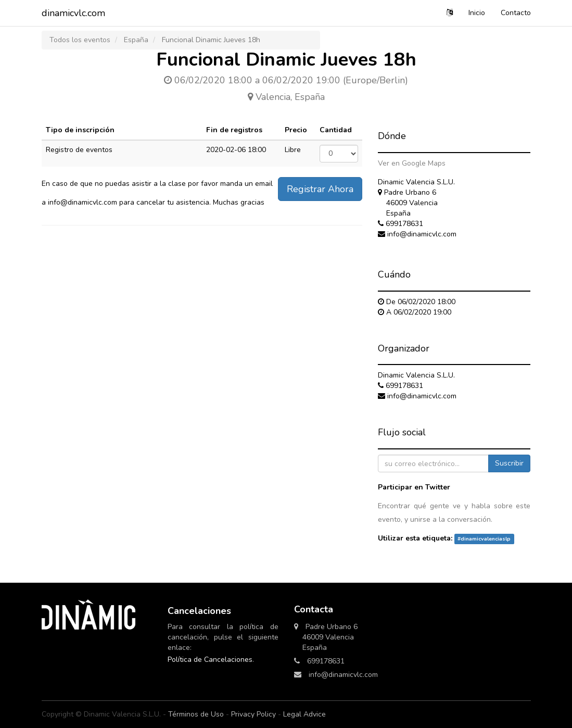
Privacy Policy (253, 714)
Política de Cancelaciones (210, 660)
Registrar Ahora (320, 189)
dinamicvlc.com (73, 13)
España (136, 40)
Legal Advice (304, 714)
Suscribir (509, 463)
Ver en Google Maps (412, 163)
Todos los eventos (80, 40)
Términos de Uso (196, 714)
